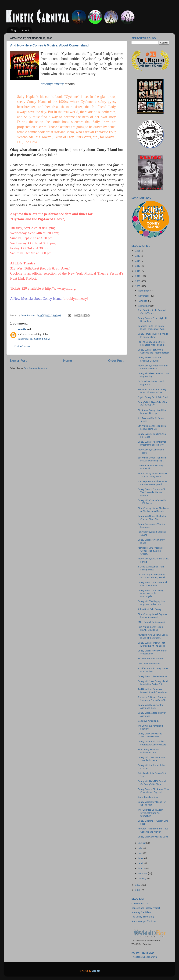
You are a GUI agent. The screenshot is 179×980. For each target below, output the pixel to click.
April (141, 863)
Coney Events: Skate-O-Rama (152, 677)
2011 (138, 271)
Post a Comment (23, 346)
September (144, 306)
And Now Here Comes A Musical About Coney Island (49, 45)
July (141, 848)
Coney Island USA (140, 904)
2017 (138, 256)
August (142, 843)
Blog (13, 30)
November (144, 296)
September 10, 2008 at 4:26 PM (34, 339)
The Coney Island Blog (143, 917)
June (141, 853)
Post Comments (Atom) (36, 368)
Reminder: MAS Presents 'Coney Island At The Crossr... (150, 551)
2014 (138, 261)
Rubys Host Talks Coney (150, 609)
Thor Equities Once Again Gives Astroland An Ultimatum (150, 813)
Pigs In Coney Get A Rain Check (153, 397)
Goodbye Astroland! (148, 721)
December (144, 291)
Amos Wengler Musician (144, 921)
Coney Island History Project (146, 908)
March (142, 868)
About (25, 30)
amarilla (22, 329)
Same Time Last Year (148, 797)
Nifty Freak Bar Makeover (151, 659)
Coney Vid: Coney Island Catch (153, 837)
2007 (138, 885)
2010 (138, 276)
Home (67, 361)
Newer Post (18, 361)
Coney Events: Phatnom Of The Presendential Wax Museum (151, 493)
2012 (138, 266)
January (143, 879)
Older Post (116, 361)
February (143, 874)
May (141, 858)
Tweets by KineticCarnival (144, 957)
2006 (138, 890)
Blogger (96, 971)
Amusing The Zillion (141, 912)
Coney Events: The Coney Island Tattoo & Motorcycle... (151, 594)
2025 (138, 251)
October (143, 301)
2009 (138, 281)
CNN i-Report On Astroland (151, 622)
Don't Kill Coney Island (149, 664)
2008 (138, 286)
